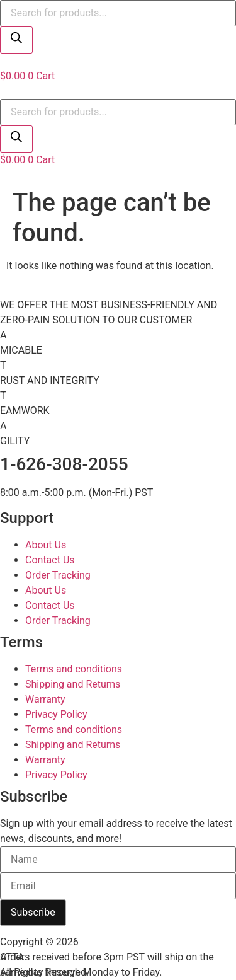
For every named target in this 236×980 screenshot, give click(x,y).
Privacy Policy (56, 714)
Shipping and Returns (73, 684)
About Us (46, 545)
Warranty (45, 699)
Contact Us (50, 560)
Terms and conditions (74, 669)
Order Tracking (58, 575)
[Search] (16, 40)
